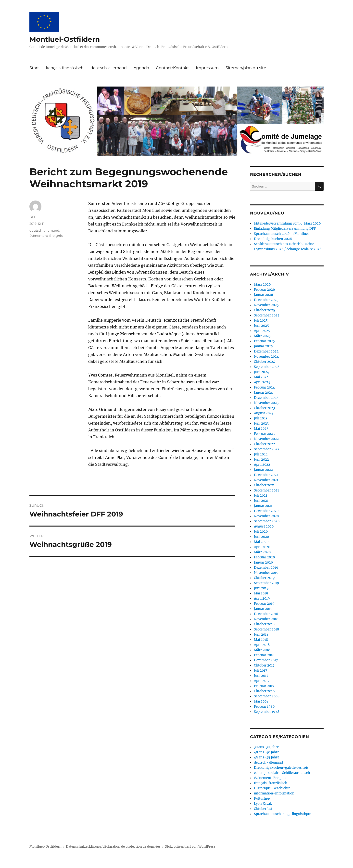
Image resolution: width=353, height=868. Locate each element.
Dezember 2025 (266, 300)
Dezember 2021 (266, 475)
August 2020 (264, 526)
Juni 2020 (261, 537)
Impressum (207, 68)
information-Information (274, 793)
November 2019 (266, 573)
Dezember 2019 (266, 568)
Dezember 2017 (266, 660)
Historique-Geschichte (272, 788)
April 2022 (262, 465)
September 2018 (266, 629)
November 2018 (266, 619)
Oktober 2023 (264, 408)
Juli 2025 (261, 321)
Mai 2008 (261, 701)
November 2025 (266, 305)
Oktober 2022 (265, 444)
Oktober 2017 (264, 665)
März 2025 (262, 336)
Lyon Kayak (263, 804)
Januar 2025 (263, 346)
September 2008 (267, 696)
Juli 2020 (261, 532)
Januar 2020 (263, 562)
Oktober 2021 (264, 485)
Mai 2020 (261, 542)
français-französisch (65, 68)
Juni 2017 (261, 676)
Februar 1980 (264, 707)
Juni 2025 (261, 326)
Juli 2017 (261, 671)
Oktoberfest (263, 809)
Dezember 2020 (266, 511)
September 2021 (266, 490)
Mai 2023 (261, 429)
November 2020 (266, 516)
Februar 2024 (264, 387)
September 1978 (267, 712)
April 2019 (262, 598)
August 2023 (264, 413)
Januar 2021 (263, 506)
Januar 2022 (263, 470)
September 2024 (267, 367)
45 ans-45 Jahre (267, 757)
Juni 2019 (261, 588)
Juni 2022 (261, 459)
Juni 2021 (261, 501)
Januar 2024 (263, 393)
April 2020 (262, 547)
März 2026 (262, 284)
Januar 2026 (264, 295)
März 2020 (262, 552)
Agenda (141, 68)
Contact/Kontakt (172, 68)
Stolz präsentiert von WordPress (190, 847)
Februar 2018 (264, 655)
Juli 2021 (261, 496)
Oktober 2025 (265, 310)
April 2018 (262, 645)
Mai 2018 (261, 640)
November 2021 (266, 480)
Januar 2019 (263, 609)
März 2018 (262, 650)
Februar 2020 (264, 557)
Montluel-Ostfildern (65, 39)
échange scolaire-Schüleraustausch (282, 773)
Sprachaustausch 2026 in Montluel (281, 234)
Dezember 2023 (266, 398)
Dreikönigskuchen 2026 (273, 239)
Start (34, 68)
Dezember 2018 (266, 614)
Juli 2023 (261, 418)
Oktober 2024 (265, 362)
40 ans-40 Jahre (267, 752)
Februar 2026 (265, 290)
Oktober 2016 (264, 691)
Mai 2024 (261, 377)
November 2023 (266, 403)
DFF (33, 217)
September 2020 (267, 521)
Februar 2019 (264, 604)
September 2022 (267, 449)
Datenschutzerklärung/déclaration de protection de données (113, 847)
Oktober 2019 (264, 578)
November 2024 (266, 357)
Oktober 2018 (264, 624)
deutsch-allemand (109, 68)
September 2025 (267, 315)
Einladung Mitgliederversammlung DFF (285, 229)
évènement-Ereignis (46, 236)
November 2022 (266, 439)
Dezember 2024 (266, 351)
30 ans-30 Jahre (266, 747)
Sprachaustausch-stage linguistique (282, 814)
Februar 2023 (264, 434)
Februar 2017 (264, 686)
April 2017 (262, 681)
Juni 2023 (261, 423)
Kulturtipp (262, 799)
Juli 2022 (261, 454)
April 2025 (262, 331)
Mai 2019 (261, 593)
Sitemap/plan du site (246, 68)
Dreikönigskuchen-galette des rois (281, 768)
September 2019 (267, 583)
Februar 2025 (264, 341)
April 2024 (262, 382)
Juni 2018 (261, 635)
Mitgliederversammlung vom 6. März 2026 (287, 223)
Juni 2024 (261, 372)
